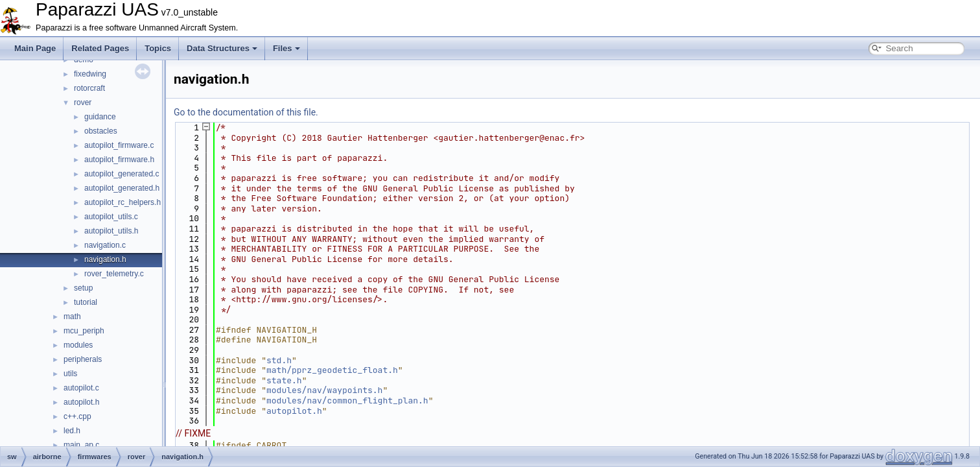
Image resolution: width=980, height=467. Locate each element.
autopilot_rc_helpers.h (122, 202)
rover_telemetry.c (114, 274)
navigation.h (105, 259)
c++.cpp (77, 416)
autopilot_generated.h (122, 188)
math (72, 317)
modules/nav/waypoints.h (324, 390)
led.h (72, 431)
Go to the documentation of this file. (246, 112)
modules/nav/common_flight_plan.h (347, 401)
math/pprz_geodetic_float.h (332, 370)
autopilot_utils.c (111, 217)
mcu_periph (84, 331)
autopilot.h (81, 402)
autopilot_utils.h (111, 231)
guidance (100, 117)
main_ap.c (81, 445)
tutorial (86, 302)
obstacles (101, 131)
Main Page (35, 48)
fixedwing (90, 74)
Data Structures (222, 48)
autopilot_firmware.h (119, 160)
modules (78, 345)
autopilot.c (81, 388)
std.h (279, 360)
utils (70, 374)
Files (286, 48)
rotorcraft (89, 88)
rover (83, 102)
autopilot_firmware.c (119, 145)
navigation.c (105, 245)
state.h (284, 380)
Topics (158, 48)
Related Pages (100, 48)
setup (83, 288)
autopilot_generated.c (122, 174)
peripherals (83, 359)
